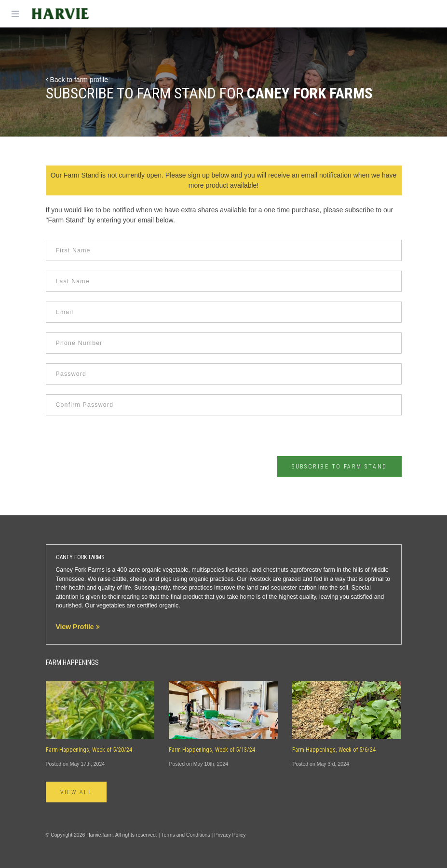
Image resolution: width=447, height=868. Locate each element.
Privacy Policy (230, 835)
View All (76, 792)
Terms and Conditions (186, 835)
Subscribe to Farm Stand (339, 467)
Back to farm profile (77, 80)
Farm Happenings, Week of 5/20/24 (89, 750)
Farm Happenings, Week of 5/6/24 (334, 750)
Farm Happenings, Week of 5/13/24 (212, 750)
